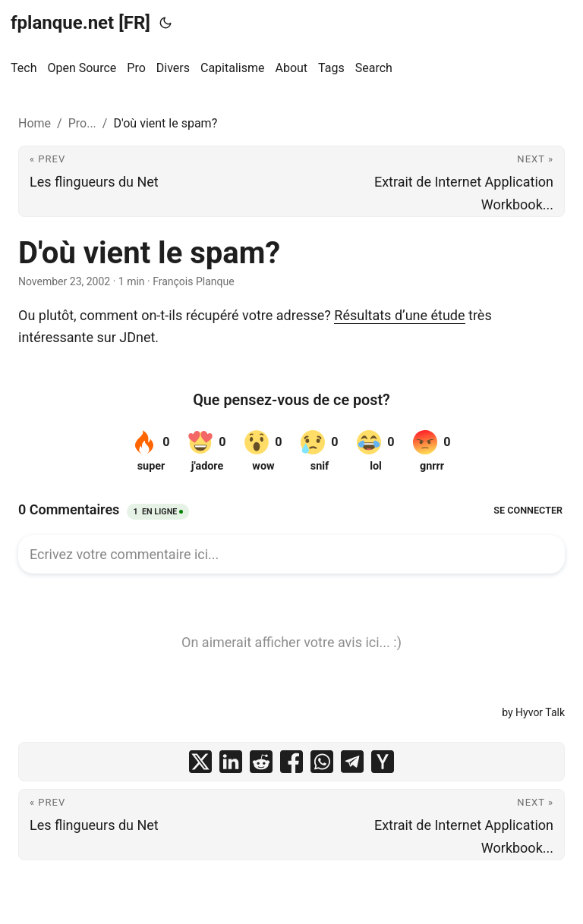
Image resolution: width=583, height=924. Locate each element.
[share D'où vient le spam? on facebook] (291, 762)
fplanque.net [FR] (80, 23)
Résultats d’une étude (399, 315)
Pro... (82, 123)
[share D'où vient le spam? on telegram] (352, 762)
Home (35, 123)
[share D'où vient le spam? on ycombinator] (383, 762)
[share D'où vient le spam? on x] (200, 762)
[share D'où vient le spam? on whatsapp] (322, 762)
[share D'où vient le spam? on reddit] (261, 762)
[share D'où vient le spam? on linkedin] (231, 762)
